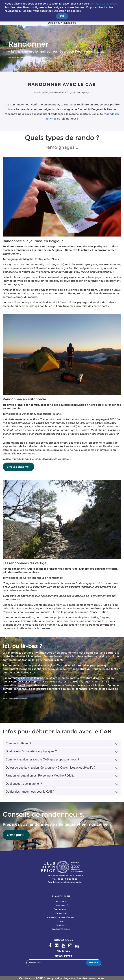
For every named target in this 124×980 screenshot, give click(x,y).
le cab (61, 921)
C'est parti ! (16, 835)
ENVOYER (93, 963)
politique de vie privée (104, 4)
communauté (61, 905)
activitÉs (61, 901)
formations (61, 913)
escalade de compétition (61, 917)
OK (62, 16)
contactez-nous (61, 929)
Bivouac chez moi (19, 467)
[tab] (62, 743)
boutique (61, 925)
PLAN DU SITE (61, 896)
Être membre (61, 909)
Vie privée (64, 951)
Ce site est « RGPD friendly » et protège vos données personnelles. (62, 978)
